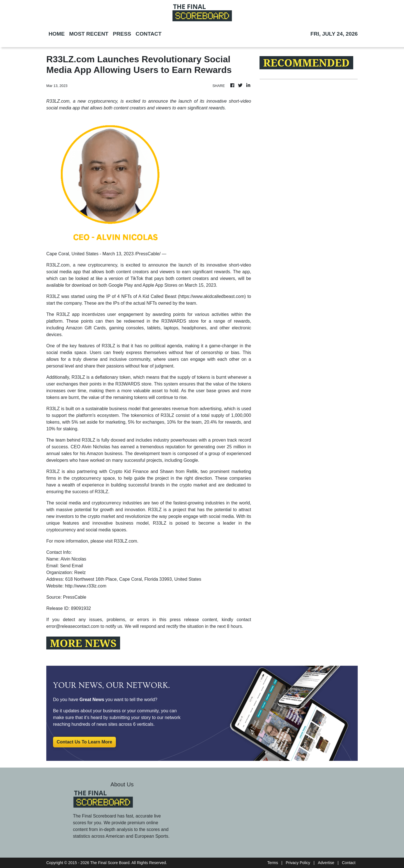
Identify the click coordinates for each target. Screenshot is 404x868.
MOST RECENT (89, 34)
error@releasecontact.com (73, 626)
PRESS (122, 34)
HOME (57, 34)
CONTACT (148, 34)
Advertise (326, 863)
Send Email (72, 566)
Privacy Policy (298, 863)
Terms (273, 863)
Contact (349, 863)
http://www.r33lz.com (86, 586)
